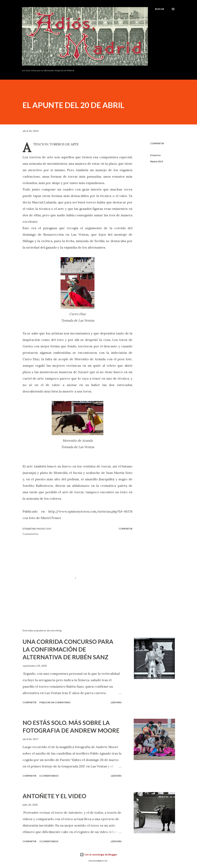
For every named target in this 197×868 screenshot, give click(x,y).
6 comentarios (49, 776)
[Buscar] (160, 9)
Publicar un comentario (55, 702)
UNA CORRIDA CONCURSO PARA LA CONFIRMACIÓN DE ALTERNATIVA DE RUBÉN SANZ (68, 649)
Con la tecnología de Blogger (98, 855)
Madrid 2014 (157, 161)
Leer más (116, 702)
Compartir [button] (157, 143)
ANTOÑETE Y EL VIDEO (54, 796)
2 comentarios (49, 841)
